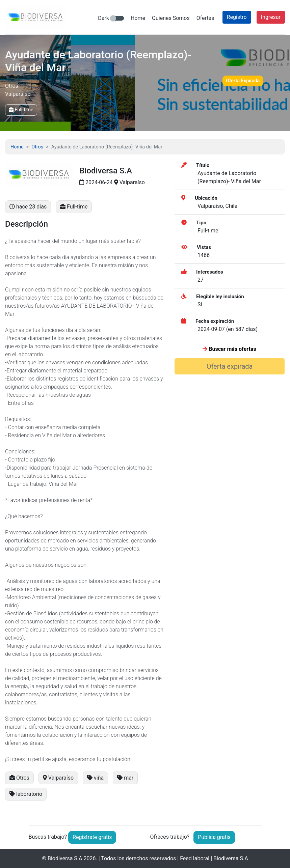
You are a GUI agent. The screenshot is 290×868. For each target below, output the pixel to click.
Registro (237, 17)
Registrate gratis (92, 837)
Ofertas (205, 18)
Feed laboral (195, 858)
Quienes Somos (171, 18)
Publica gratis (214, 837)
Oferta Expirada (243, 81)
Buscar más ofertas (229, 349)
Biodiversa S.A (65, 858)
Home (138, 18)
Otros (37, 147)
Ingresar (271, 17)
